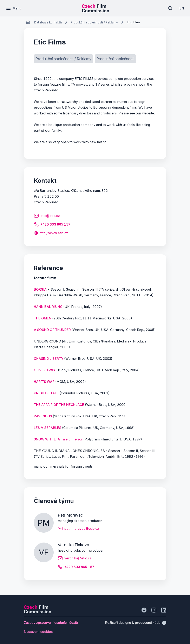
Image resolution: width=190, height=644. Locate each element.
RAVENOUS (43, 416)
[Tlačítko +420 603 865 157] (52, 225)
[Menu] (14, 8)
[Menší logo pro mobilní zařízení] (96, 11)
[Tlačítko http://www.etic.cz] (51, 233)
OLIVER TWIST (45, 370)
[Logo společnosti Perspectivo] (38, 612)
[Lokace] (48, 22)
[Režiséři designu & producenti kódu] (136, 623)
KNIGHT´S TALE (46, 393)
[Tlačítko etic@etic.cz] (47, 216)
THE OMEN (43, 318)
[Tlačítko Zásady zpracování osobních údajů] (51, 623)
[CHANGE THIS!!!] (28, 22)
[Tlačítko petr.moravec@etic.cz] (78, 529)
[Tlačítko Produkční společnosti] (115, 59)
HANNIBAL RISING (48, 307)
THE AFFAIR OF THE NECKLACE (59, 405)
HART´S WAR (44, 382)
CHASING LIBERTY (49, 359)
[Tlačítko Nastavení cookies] (38, 632)
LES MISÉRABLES (48, 428)
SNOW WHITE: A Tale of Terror (58, 439)
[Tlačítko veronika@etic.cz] (75, 559)
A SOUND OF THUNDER (52, 330)
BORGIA (40, 289)
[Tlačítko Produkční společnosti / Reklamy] (63, 59)
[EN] (182, 8)
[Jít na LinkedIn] (164, 610)
